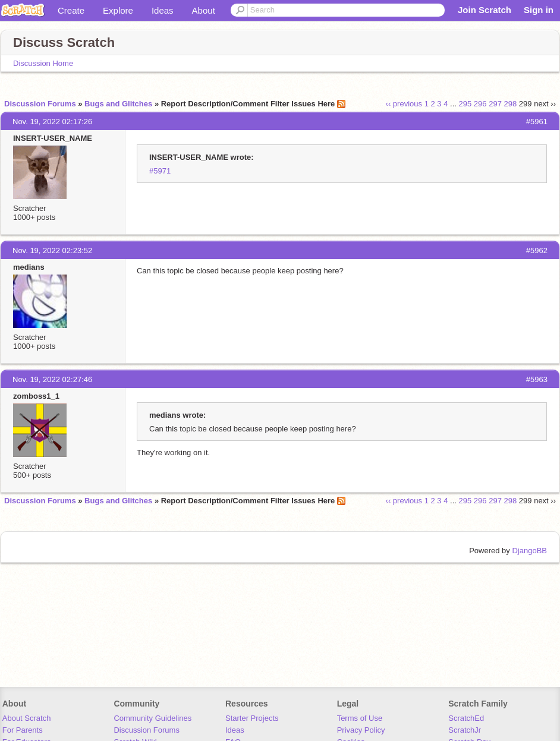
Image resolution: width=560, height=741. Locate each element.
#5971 (160, 171)
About (204, 10)
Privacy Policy (361, 730)
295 (465, 104)
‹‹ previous (404, 104)
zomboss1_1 (36, 396)
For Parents (23, 730)
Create (71, 10)
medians (29, 267)
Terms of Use (360, 718)
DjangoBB (529, 551)
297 (495, 104)
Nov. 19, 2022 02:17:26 (52, 122)
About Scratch (27, 718)
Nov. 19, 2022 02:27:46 (52, 379)
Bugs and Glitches (118, 104)
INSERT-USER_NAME (53, 138)
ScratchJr (465, 730)
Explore (118, 10)
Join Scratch (485, 10)
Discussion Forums (40, 104)
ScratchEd (466, 718)
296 (480, 104)
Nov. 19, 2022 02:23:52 (52, 250)
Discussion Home (43, 63)
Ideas (163, 10)
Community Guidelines (152, 718)
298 (511, 104)
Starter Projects (252, 718)
